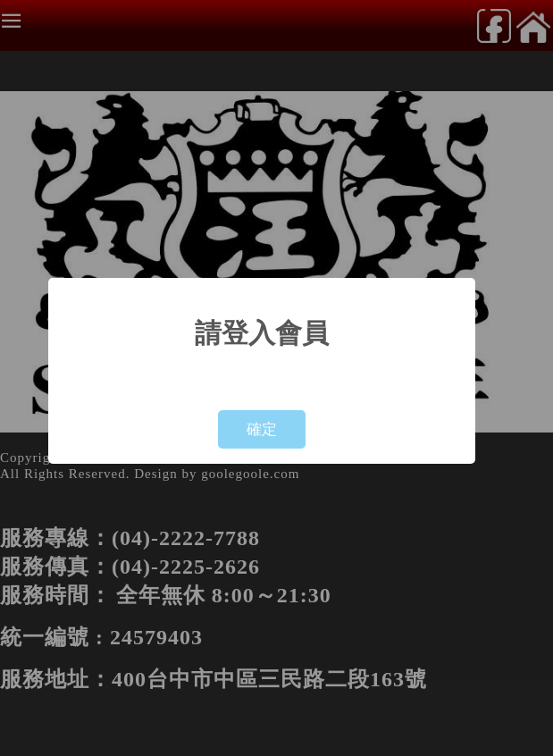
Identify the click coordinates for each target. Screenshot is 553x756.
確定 (262, 429)
